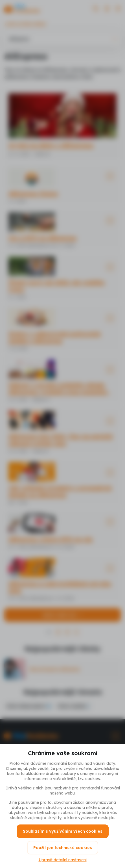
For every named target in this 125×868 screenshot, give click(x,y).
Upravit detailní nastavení (63, 860)
